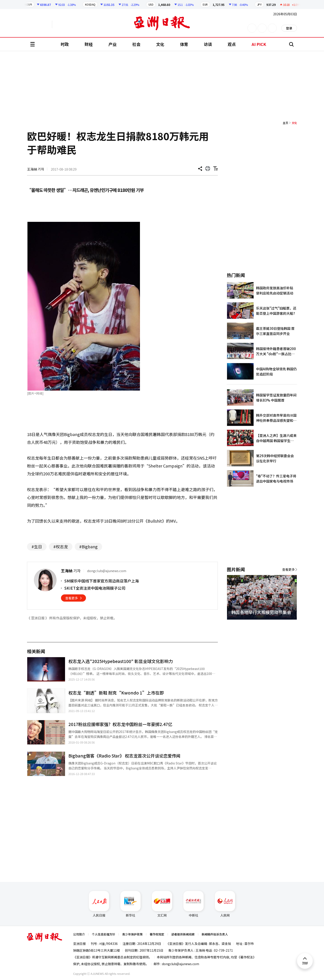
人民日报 (99, 904)
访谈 (208, 44)
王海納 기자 (36, 169)
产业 (112, 44)
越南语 (73, 24)
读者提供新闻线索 (183, 934)
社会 (136, 44)
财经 (89, 44)
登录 (289, 28)
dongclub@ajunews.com (181, 964)
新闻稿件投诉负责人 (215, 934)
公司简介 (79, 934)
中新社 (193, 904)
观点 (232, 44)
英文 (40, 24)
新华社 (130, 904)
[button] (286, 625)
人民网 (225, 904)
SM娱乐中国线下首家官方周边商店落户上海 (102, 581)
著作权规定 (157, 934)
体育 (184, 44)
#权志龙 (61, 546)
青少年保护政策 (132, 934)
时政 (65, 44)
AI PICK (259, 44)
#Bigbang (88, 546)
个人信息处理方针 (103, 934)
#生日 (37, 546)
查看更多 (72, 598)
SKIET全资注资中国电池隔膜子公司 (95, 588)
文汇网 (162, 904)
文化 (160, 44)
